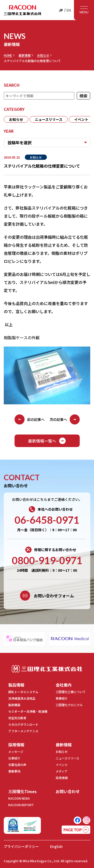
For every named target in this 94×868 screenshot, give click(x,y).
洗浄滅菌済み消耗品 (22, 698)
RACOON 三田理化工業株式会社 (23, 10)
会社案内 (64, 685)
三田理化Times (22, 791)
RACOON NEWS (19, 798)
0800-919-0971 (47, 560)
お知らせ (43, 55)
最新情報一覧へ (47, 441)
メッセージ (16, 752)
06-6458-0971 (47, 520)
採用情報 (16, 745)
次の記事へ (65, 419)
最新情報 (25, 55)
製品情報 (16, 685)
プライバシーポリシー (21, 846)
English (56, 846)
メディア (62, 771)
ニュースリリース (49, 119)
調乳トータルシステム (23, 692)
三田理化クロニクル (69, 705)
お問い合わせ (68, 791)
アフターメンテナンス (23, 731)
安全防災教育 (17, 718)
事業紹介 (62, 698)
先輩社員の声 (17, 765)
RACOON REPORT (21, 805)
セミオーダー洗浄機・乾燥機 (28, 711)
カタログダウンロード (23, 724)
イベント (81, 119)
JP (61, 10)
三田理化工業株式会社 (47, 669)
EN (69, 10)
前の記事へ (30, 419)
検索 (83, 96)
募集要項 (14, 771)
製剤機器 (14, 705)
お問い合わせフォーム (47, 596)
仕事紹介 (14, 758)
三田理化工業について (71, 692)
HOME (8, 55)
